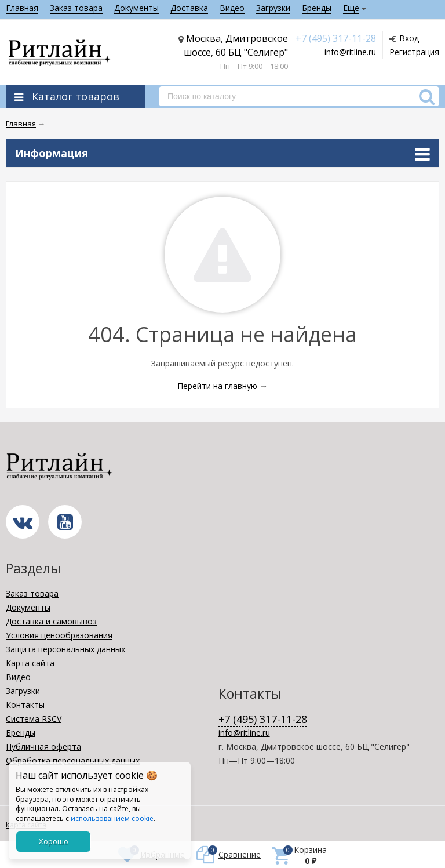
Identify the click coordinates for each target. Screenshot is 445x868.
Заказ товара (76, 8)
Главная (22, 8)
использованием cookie (112, 818)
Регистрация (414, 52)
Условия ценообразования (59, 635)
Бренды (317, 8)
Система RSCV (34, 719)
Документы (136, 8)
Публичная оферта (43, 747)
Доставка (189, 8)
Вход (409, 38)
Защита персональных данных (65, 649)
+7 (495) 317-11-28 (336, 38)
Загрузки (273, 8)
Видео (232, 8)
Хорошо (54, 841)
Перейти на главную (217, 386)
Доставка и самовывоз (51, 621)
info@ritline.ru (350, 52)
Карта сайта (30, 663)
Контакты (25, 705)
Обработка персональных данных (73, 760)
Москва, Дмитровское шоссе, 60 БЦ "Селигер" (236, 45)
